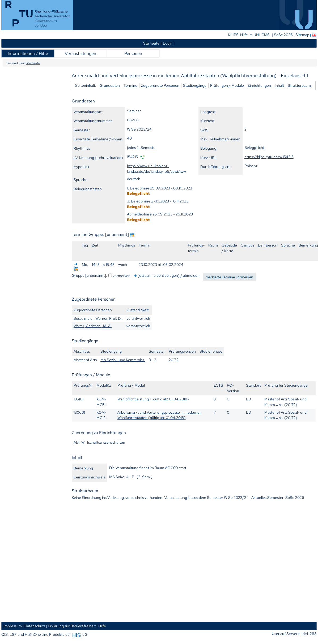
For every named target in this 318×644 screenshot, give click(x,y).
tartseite (151, 43)
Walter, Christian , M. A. (93, 326)
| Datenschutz (34, 626)
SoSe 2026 (284, 35)
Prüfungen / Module (227, 85)
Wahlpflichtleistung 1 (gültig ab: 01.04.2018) (153, 399)
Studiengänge (195, 85)
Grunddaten (110, 85)
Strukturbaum (299, 85)
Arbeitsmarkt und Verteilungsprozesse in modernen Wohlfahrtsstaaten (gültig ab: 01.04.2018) (160, 415)
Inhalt (279, 85)
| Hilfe (101, 626)
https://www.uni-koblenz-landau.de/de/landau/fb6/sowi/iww (156, 168)
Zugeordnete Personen (160, 85)
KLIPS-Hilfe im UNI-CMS (249, 35)
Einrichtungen (259, 85)
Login (168, 43)
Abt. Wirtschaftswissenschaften (99, 442)
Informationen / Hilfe (28, 53)
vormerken (122, 276)
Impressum (13, 626)
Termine (130, 85)
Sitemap (302, 35)
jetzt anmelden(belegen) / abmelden (169, 275)
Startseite (33, 63)
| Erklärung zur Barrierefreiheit (71, 626)
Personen (133, 53)
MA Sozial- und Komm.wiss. (123, 360)
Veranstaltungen (80, 53)
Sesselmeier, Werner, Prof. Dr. (98, 318)
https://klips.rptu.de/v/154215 (269, 157)
